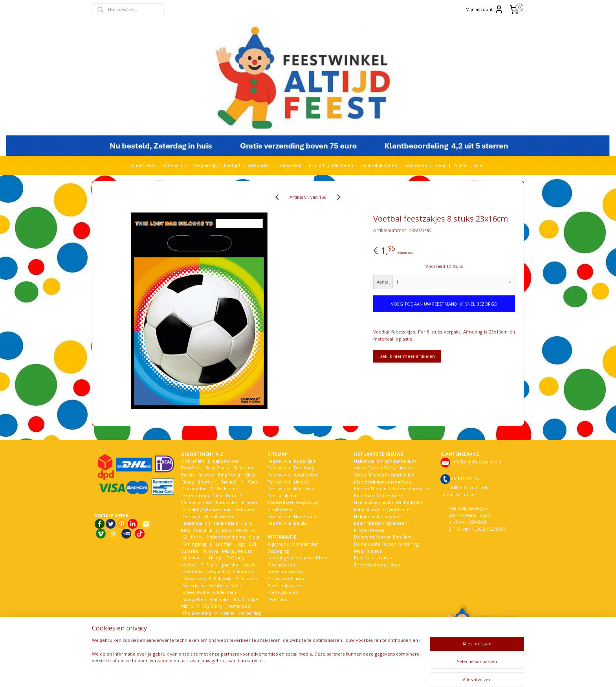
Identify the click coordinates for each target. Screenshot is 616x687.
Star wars (219, 599)
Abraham (195, 461)
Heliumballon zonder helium (385, 461)
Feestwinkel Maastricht (292, 488)
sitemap (289, 673)
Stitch (238, 599)
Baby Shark (217, 468)
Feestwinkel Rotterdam (292, 461)
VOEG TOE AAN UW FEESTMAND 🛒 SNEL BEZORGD (444, 304)
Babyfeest (192, 468)
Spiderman (225, 592)
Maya (213, 551)
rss (305, 673)
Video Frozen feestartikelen (383, 468)
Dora (230, 496)
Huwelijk (203, 530)
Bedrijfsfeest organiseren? (381, 523)
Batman (206, 475)
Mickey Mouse (237, 551)
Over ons (277, 599)
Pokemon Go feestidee (379, 496)
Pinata (460, 165)
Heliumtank (226, 523)
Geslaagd (192, 516)
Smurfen (218, 585)
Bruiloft (317, 165)
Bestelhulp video (285, 585)
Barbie (188, 475)
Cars (252, 482)
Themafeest (289, 165)
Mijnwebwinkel (404, 673)
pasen (249, 565)
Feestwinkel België (287, 523)
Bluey (188, 482)
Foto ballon (174, 165)
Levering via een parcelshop (297, 558)
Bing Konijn (230, 475)
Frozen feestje (369, 530)
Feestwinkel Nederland (292, 516)
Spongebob (194, 599)
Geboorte (258, 165)
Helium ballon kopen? (377, 516)
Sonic (236, 585)
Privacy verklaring (286, 578)
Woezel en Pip (219, 627)
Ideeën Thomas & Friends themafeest (394, 488)
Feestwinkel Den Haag (291, 468)
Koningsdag (194, 544)
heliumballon (196, 523)
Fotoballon (227, 502)
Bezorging (278, 551)
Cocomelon (194, 488)
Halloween (222, 516)
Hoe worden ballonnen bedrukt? (388, 502)
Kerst (196, 537)
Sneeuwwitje (196, 592)
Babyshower (226, 461)
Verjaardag (205, 165)
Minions (190, 558)
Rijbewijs (223, 578)
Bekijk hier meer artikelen (407, 356)
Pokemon (243, 571)
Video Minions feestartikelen (384, 475)
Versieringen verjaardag (293, 502)
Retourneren (281, 565)
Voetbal (190, 620)
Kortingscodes (282, 592)
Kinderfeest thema (225, 537)
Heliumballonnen (379, 165)
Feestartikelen (283, 496)
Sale (478, 165)
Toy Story (212, 606)
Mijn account (485, 9)
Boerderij (208, 482)
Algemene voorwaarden (293, 544)
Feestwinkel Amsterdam (293, 475)
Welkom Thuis (224, 620)
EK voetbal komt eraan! (378, 565)
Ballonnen (343, 165)
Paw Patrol (193, 571)
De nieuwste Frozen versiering (386, 544)
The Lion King (196, 613)
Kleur (440, 165)
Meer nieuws (368, 551)
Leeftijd (232, 165)
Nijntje (215, 558)
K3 (184, 537)
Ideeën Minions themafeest (383, 482)
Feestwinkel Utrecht (289, 482)
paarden (231, 565)
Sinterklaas (194, 585)
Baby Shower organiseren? (382, 509)
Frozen (249, 502)
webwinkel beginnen (335, 673)
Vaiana (228, 613)
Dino (217, 496)
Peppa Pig (219, 571)
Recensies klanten (373, 558)
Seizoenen (416, 165)
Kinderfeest (143, 165)
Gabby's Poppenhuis (209, 509)
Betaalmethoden (285, 571)
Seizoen (249, 578)
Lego (239, 544)
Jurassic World (234, 530)
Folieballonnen (197, 502)
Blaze (250, 475)
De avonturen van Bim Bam (383, 537)
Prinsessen (193, 578)
